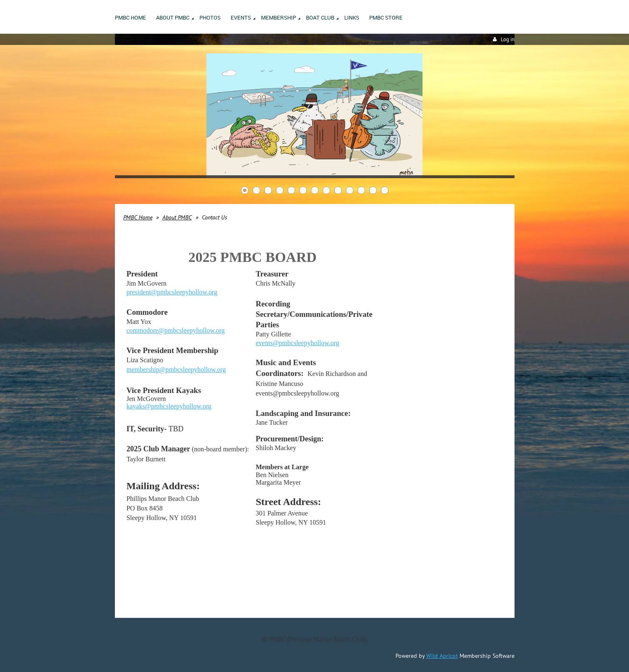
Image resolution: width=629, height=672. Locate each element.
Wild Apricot (442, 656)
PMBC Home (138, 217)
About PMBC (177, 217)
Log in (508, 39)
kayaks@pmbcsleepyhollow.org (169, 406)
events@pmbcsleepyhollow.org (297, 343)
